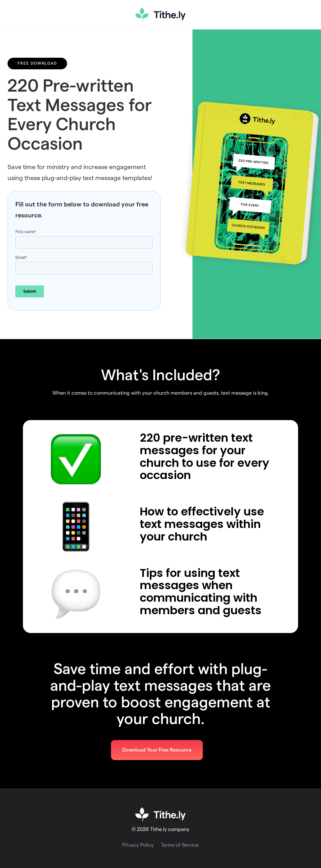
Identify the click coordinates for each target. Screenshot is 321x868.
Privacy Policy (138, 845)
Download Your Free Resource (157, 750)
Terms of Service (180, 845)
